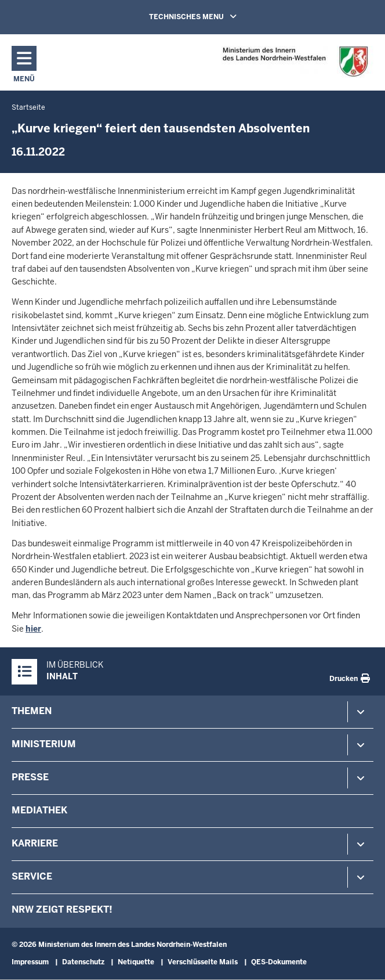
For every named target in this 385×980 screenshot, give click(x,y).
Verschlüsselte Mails (203, 962)
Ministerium (44, 744)
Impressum (30, 962)
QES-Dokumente (279, 962)
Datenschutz (83, 962)
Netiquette (136, 962)
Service (32, 876)
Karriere (35, 843)
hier (33, 629)
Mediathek (39, 810)
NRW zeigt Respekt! (62, 909)
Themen (32, 711)
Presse (30, 777)
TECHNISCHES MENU (209, 16)
